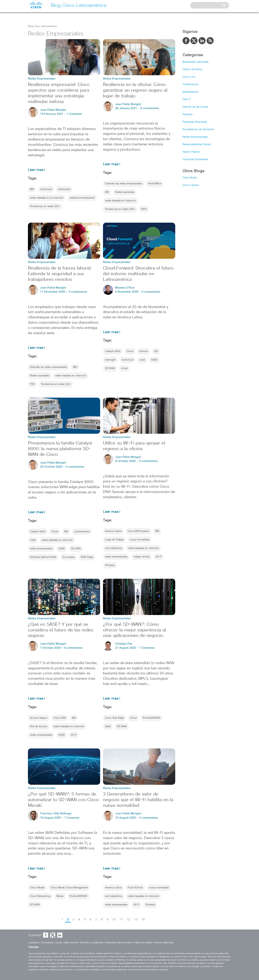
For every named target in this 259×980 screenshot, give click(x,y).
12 (128, 920)
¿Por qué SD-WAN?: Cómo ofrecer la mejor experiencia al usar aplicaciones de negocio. (134, 630)
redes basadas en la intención (47, 198)
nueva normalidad (140, 540)
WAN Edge (87, 557)
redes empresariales (41, 549)
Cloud (130, 351)
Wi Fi (159, 557)
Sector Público (191, 152)
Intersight (110, 360)
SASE (154, 360)
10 (114, 920)
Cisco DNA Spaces (138, 531)
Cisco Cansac (191, 185)
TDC (32, 384)
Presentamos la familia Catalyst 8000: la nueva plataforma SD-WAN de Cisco (60, 449)
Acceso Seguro (39, 718)
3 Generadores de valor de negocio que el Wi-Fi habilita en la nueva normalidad (138, 800)
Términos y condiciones (92, 943)
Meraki (60, 896)
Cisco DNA (60, 718)
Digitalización (190, 92)
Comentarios (47, 943)
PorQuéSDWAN (151, 718)
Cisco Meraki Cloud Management (69, 888)
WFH (144, 209)
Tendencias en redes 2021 (45, 206)
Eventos (144, 351)
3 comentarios (149, 818)
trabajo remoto (142, 557)
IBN (32, 189)
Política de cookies (143, 943)
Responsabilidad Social (197, 144)
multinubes (64, 189)
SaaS (108, 727)
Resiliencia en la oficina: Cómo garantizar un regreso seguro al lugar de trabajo (135, 90)
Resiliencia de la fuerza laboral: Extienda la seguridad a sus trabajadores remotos (60, 274)
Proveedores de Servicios (198, 129)
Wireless (110, 565)
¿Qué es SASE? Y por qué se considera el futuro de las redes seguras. (61, 630)
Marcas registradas (164, 943)
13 (136, 920)
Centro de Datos (192, 69)
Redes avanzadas (125, 192)
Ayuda (59, 943)
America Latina (113, 531)
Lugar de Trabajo (114, 540)
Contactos (34, 943)
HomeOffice (155, 184)
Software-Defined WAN (43, 557)
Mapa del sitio (71, 943)
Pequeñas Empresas (195, 122)
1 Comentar (74, 114)
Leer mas (37, 170)
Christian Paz (124, 644)
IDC (156, 351)
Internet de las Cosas (195, 107)
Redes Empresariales (195, 137)
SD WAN (110, 368)
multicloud (46, 189)
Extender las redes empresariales (124, 184)
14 (143, 920)
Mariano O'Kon (125, 288)
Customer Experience (195, 159)
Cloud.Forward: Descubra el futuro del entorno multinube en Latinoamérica (138, 274)
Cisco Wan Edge (114, 718)
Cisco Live (189, 77)
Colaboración (191, 84)
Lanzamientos (82, 532)
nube (142, 360)
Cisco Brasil (190, 178)
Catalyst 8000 (113, 351)
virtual (124, 368)
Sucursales (68, 557)
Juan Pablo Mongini (53, 110)
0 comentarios (150, 108)
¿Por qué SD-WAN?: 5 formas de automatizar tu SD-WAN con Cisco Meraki (63, 800)
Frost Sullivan (135, 888)
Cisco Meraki (37, 888)
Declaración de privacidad (119, 943)
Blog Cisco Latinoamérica (42, 26)
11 (121, 920)
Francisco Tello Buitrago (56, 814)
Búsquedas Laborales (196, 62)
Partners (188, 114)
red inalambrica (114, 548)
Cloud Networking (40, 896)
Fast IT (187, 99)
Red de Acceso (39, 727)
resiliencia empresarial (82, 198)
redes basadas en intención (120, 201)
